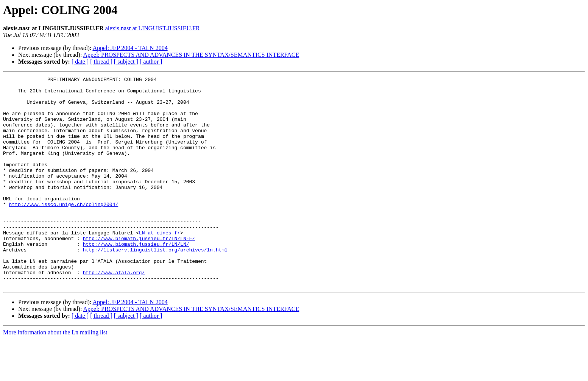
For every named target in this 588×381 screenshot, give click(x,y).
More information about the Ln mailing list (55, 374)
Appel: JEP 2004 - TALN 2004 (130, 48)
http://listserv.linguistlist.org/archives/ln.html (155, 285)
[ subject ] (126, 62)
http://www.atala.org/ (114, 312)
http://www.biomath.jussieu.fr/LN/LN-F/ (139, 271)
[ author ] (151, 62)
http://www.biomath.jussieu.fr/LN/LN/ (136, 278)
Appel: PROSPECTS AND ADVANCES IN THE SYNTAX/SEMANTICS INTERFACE (191, 55)
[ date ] (80, 62)
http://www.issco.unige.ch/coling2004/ (64, 230)
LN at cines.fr (160, 264)
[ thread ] (101, 62)
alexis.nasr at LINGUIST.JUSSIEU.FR (153, 28)
